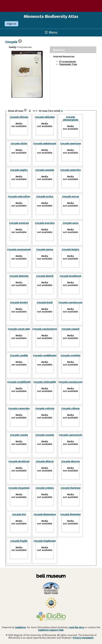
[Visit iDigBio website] (51, 617)
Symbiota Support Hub (51, 630)
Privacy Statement (83, 638)
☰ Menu (51, 32)
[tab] (59, 50)
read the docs (77, 627)
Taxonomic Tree (68, 64)
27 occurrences (67, 62)
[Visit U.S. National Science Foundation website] (51, 603)
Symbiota (20, 627)
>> (62, 111)
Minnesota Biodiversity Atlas (51, 16)
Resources (59, 50)
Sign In (11, 24)
